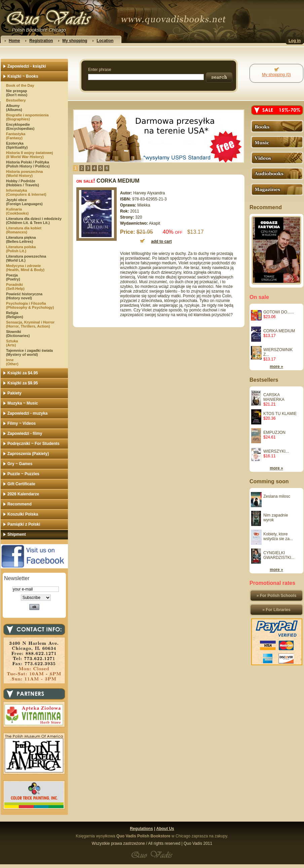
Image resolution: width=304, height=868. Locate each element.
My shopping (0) (276, 75)
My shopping (75, 41)
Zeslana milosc (277, 496)
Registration (41, 41)
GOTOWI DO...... (279, 312)
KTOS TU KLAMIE (280, 414)
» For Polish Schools (277, 596)
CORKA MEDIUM (279, 331)
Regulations (141, 829)
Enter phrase (100, 70)
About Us (165, 829)
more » (276, 367)
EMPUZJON (274, 432)
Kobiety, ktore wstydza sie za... (278, 536)
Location (105, 41)
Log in (295, 41)
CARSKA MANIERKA (274, 397)
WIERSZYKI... (276, 451)
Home (14, 41)
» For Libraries (276, 610)
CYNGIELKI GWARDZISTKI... (279, 555)
